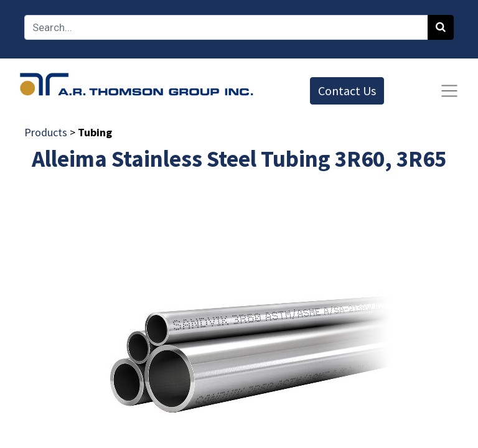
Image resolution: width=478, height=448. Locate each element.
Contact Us (347, 91)
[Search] (441, 27)
